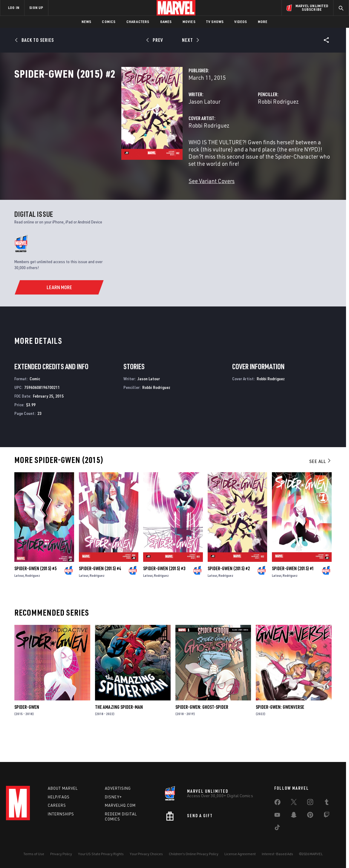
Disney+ (113, 797)
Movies (189, 22)
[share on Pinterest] (310, 816)
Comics (109, 22)
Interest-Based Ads (277, 854)
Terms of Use (34, 854)
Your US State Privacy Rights (101, 854)
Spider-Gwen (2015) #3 (164, 592)
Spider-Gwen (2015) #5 (35, 592)
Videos (241, 22)
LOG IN (14, 8)
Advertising (118, 788)
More (263, 22)
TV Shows (215, 22)
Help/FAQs (59, 797)
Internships (61, 814)
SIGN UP (36, 8)
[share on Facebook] (277, 803)
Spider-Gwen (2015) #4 (100, 592)
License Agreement (240, 854)
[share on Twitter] (294, 803)
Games (166, 22)
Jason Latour (130, 128)
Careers (57, 805)
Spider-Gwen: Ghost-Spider (202, 731)
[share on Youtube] (277, 816)
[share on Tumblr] (327, 803)
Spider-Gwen (27, 731)
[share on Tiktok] (277, 829)
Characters (138, 22)
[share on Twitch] (327, 816)
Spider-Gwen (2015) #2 (229, 592)
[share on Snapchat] (294, 816)
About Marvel (63, 788)
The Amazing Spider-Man (119, 731)
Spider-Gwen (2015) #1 (293, 592)
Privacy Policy (61, 854)
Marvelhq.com (120, 805)
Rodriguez (33, 599)
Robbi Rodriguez (241, 128)
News (87, 22)
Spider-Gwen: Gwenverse (280, 731)
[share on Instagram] (310, 803)
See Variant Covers (137, 200)
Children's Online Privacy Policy (194, 854)
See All (320, 485)
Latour (19, 599)
